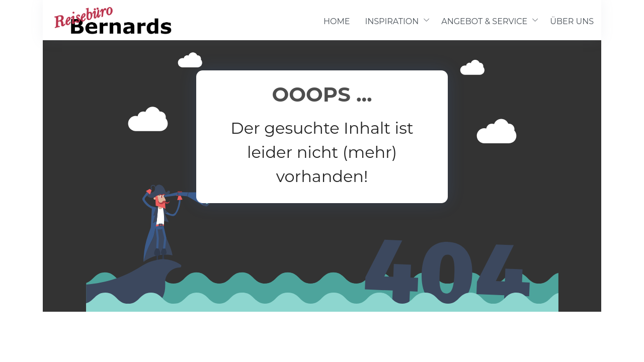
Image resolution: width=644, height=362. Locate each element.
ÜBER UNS (572, 21)
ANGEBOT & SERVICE (484, 21)
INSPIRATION (392, 21)
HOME (337, 21)
